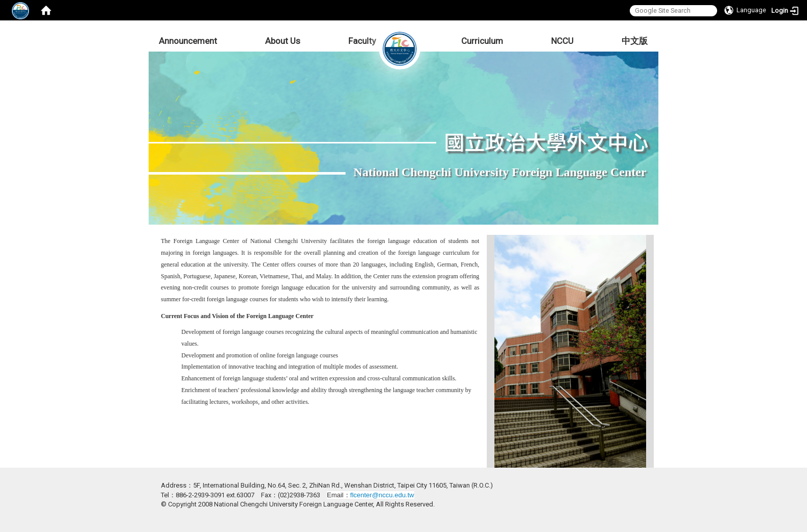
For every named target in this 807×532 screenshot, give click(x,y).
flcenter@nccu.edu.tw (382, 495)
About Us (283, 41)
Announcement (188, 41)
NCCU (562, 41)
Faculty (362, 41)
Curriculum (482, 41)
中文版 (635, 41)
